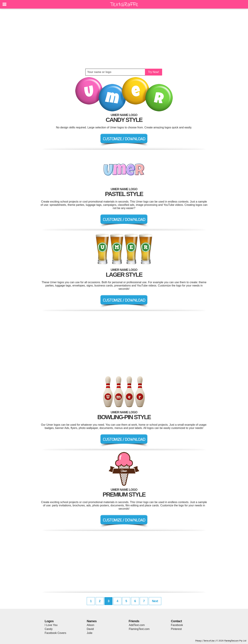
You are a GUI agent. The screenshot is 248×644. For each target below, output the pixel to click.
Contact (176, 621)
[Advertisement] (124, 39)
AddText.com (137, 625)
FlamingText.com (139, 629)
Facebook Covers (55, 633)
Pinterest (176, 629)
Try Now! (153, 72)
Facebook (177, 625)
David (90, 629)
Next (155, 601)
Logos (49, 621)
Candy (49, 629)
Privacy (198, 641)
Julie (90, 633)
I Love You (51, 625)
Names (92, 621)
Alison (91, 625)
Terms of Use (209, 641)
